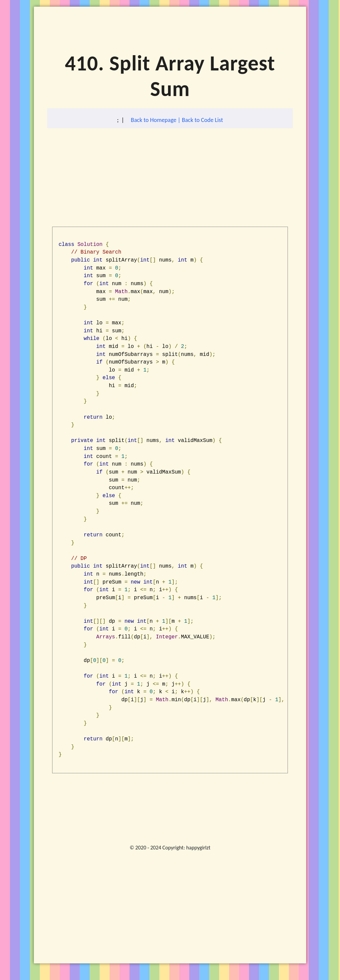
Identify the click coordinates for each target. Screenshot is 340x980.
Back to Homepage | (156, 120)
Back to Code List (203, 120)
